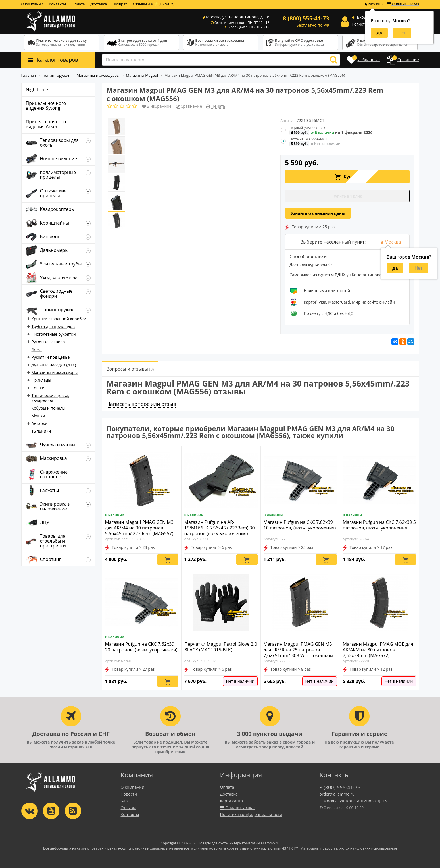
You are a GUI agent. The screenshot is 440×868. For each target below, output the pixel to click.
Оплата (78, 4)
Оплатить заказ (403, 4)
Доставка (99, 4)
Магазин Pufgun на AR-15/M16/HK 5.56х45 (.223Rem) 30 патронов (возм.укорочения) (220, 528)
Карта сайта (232, 801)
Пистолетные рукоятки (54, 334)
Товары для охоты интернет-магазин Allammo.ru (239, 843)
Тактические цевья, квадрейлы (50, 398)
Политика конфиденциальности (251, 814)
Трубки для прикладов (53, 326)
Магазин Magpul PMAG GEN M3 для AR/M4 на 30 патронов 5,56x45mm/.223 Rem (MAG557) (139, 528)
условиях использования (376, 848)
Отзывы (128, 808)
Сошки (38, 388)
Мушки (38, 416)
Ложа (37, 349)
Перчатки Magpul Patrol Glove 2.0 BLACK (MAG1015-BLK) (221, 647)
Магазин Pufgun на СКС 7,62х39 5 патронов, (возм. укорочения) (379, 525)
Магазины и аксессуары (55, 372)
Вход (361, 17)
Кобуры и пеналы (49, 408)
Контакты (57, 4)
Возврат (120, 4)
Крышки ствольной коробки (59, 319)
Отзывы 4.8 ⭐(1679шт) (153, 4)
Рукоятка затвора (48, 342)
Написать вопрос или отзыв (141, 404)
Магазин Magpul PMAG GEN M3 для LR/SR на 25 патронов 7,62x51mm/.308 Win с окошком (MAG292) (299, 653)
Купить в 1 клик (347, 196)
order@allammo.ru (337, 794)
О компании (32, 4)
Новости (129, 794)
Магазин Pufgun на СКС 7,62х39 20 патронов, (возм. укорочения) (141, 647)
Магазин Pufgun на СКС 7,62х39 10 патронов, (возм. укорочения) (300, 525)
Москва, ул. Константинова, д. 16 (238, 17)
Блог (125, 801)
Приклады (41, 380)
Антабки (40, 423)
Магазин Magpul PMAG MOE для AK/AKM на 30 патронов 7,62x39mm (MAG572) (378, 650)
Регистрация (364, 24)
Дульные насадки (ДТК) (54, 365)
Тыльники (41, 431)
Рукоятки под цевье (51, 357)
